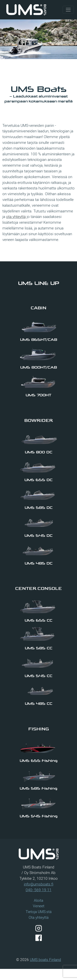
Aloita (38, 900)
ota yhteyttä (16, 217)
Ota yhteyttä (39, 917)
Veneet (39, 906)
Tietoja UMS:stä (39, 912)
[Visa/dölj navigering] (68, 10)
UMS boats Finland (45, 960)
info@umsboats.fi (39, 884)
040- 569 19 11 (39, 890)
